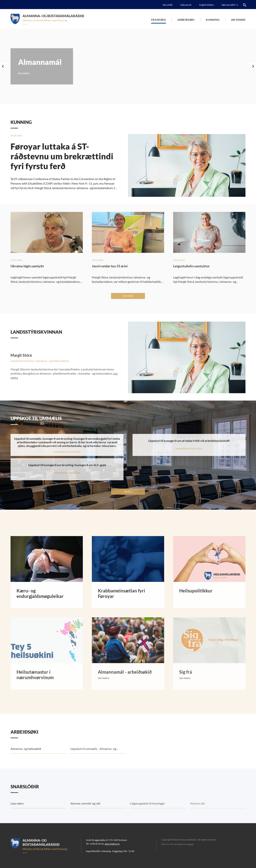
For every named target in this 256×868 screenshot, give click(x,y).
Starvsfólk (168, 5)
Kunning (213, 20)
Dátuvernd (186, 5)
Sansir (191, 844)
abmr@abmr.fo (112, 844)
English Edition (207, 5)
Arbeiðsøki (186, 20)
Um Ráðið (238, 20)
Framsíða (159, 20)
